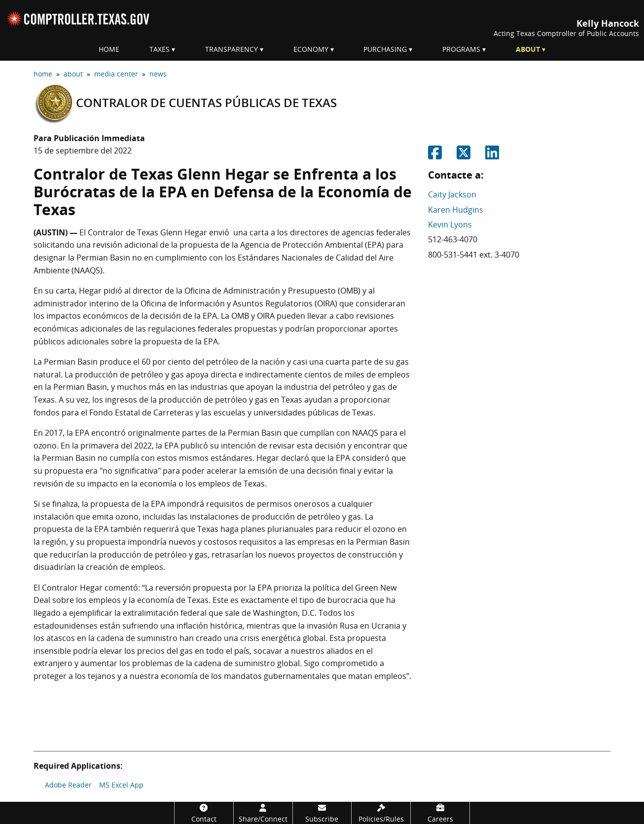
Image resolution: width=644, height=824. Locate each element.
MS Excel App (121, 785)
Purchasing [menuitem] (385, 49)
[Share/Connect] (263, 813)
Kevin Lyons (450, 225)
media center (116, 74)
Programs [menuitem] (461, 49)
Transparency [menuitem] (232, 49)
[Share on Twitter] (464, 155)
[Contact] (204, 813)
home (43, 74)
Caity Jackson (452, 194)
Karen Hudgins (456, 210)
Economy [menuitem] (311, 49)
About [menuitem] (528, 49)
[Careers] (440, 813)
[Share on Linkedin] (492, 155)
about (73, 74)
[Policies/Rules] (381, 813)
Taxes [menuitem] (160, 49)
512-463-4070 (453, 239)
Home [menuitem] (109, 49)
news (158, 74)
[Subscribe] (322, 813)
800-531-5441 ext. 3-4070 (474, 255)
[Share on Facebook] (435, 155)
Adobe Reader (68, 785)
